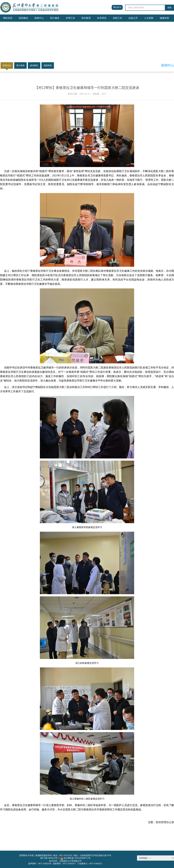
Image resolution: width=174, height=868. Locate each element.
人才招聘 (149, 18)
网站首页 (8, 18)
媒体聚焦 (34, 65)
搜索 (170, 8)
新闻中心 (39, 18)
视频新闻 (48, 65)
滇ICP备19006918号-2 (50, 858)
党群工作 (117, 18)
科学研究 (102, 18)
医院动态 (7, 65)
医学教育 (86, 18)
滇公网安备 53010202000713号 (77, 858)
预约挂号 (117, 7)
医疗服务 (55, 18)
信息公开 (133, 18)
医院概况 (23, 18)
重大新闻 (20, 65)
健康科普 (164, 18)
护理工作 (70, 18)
